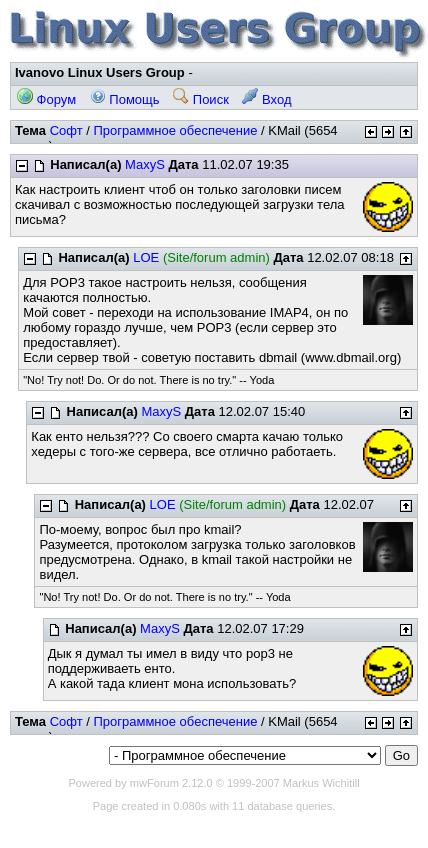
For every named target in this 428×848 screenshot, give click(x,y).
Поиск (201, 99)
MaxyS (145, 164)
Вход (266, 99)
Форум (46, 99)
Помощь (125, 99)
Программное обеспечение (175, 130)
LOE (146, 257)
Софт (66, 130)
